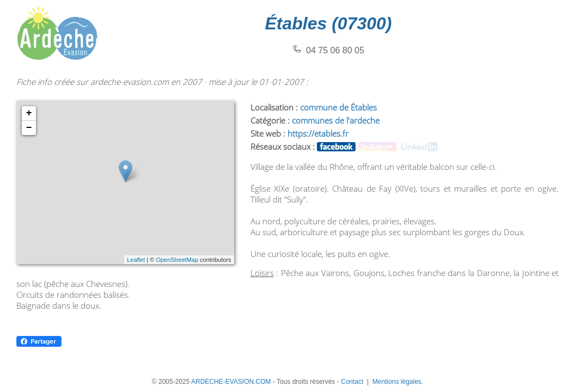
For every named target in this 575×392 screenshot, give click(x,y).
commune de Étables (338, 107)
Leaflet (136, 260)
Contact (352, 382)
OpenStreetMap (177, 260)
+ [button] (29, 113)
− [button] (29, 128)
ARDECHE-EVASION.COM (231, 382)
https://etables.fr (318, 133)
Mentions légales (397, 382)
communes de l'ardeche (336, 120)
